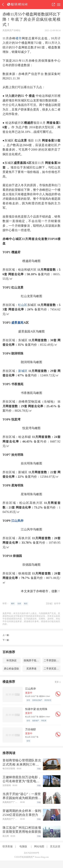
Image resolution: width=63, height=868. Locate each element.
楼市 (19, 38)
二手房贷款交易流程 (52, 660)
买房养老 (31, 669)
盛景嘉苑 (17, 323)
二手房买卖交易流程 (52, 669)
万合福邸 (31, 729)
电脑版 (23, 846)
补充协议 (11, 660)
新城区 (23, 371)
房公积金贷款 (11, 669)
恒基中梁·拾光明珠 (36, 709)
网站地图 (39, 846)
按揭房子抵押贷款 (32, 660)
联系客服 (8, 846)
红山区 (23, 305)
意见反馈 (55, 846)
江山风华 (17, 521)
